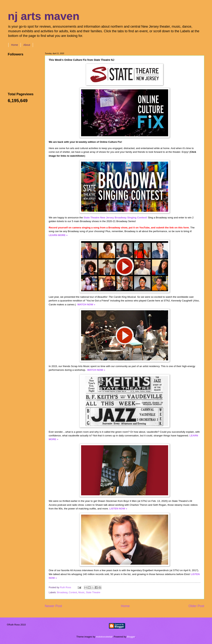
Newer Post (53, 606)
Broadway (62, 592)
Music (81, 592)
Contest (73, 592)
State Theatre (93, 592)
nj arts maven (44, 16)
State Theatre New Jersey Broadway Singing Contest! (115, 218)
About (27, 45)
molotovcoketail (104, 637)
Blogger (131, 637)
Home (15, 45)
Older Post (196, 606)
